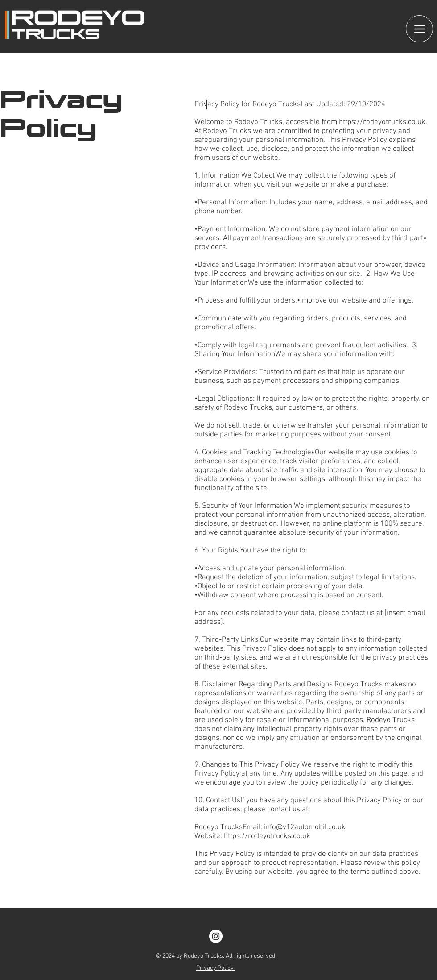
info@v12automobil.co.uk (305, 827)
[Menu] (419, 29)
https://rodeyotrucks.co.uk (382, 122)
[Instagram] (216, 936)
